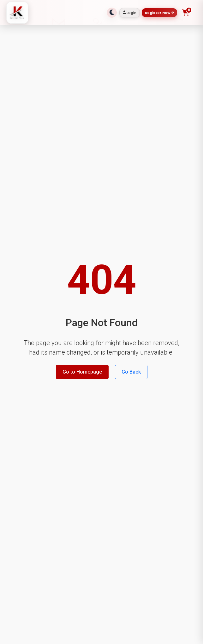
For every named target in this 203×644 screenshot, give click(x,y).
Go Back (131, 372)
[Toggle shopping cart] (186, 13)
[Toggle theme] (112, 13)
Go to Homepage (82, 372)
